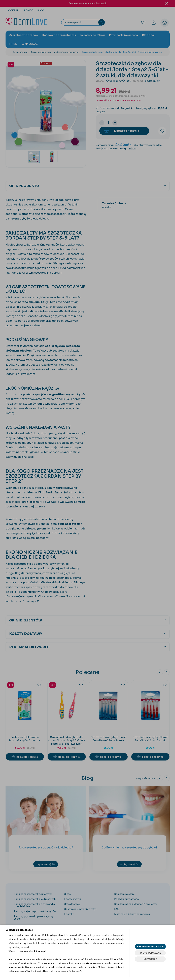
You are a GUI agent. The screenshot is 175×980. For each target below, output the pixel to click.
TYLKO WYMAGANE (150, 953)
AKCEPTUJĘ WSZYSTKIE (150, 946)
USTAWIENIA (150, 959)
